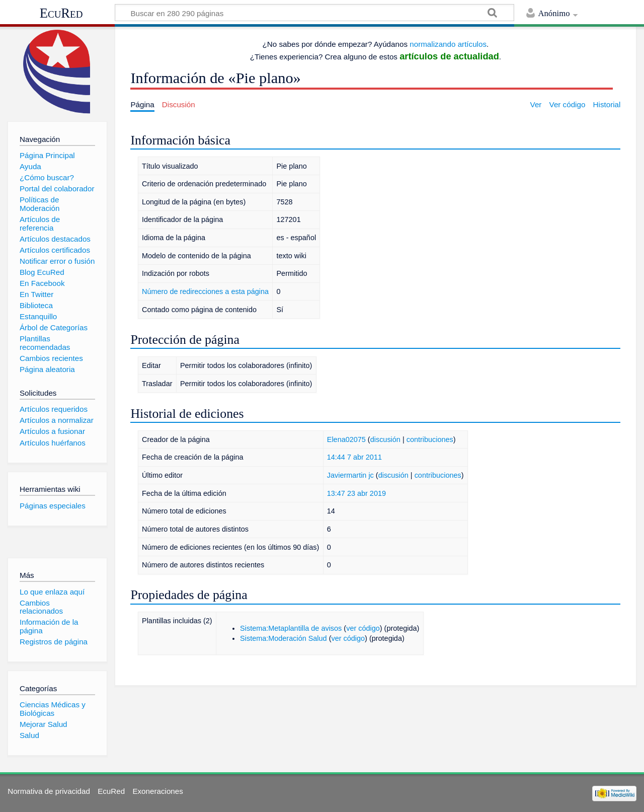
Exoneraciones (157, 791)
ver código (363, 628)
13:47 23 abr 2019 (356, 493)
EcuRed (61, 13)
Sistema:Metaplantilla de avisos (291, 628)
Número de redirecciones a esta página (205, 291)
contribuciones (430, 439)
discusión (385, 439)
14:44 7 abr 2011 (354, 457)
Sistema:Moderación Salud (284, 638)
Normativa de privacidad (49, 791)
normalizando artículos (448, 44)
